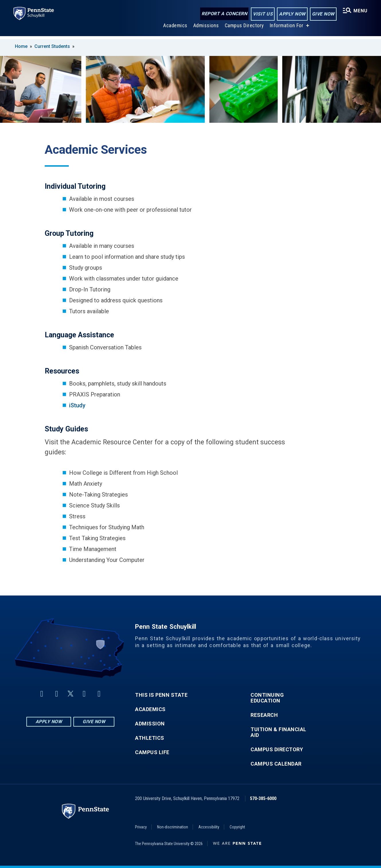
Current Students (52, 46)
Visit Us (262, 14)
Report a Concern (224, 14)
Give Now (323, 14)
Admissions (206, 28)
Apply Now (292, 14)
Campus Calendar (276, 764)
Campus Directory (244, 28)
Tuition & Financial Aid (279, 732)
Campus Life (152, 752)
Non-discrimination (173, 827)
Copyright (237, 827)
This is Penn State (161, 695)
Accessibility (209, 827)
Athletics (150, 738)
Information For (286, 28)
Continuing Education (267, 698)
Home (21, 46)
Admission (150, 724)
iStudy (77, 405)
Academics (175, 28)
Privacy (141, 827)
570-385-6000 (263, 798)
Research (264, 715)
